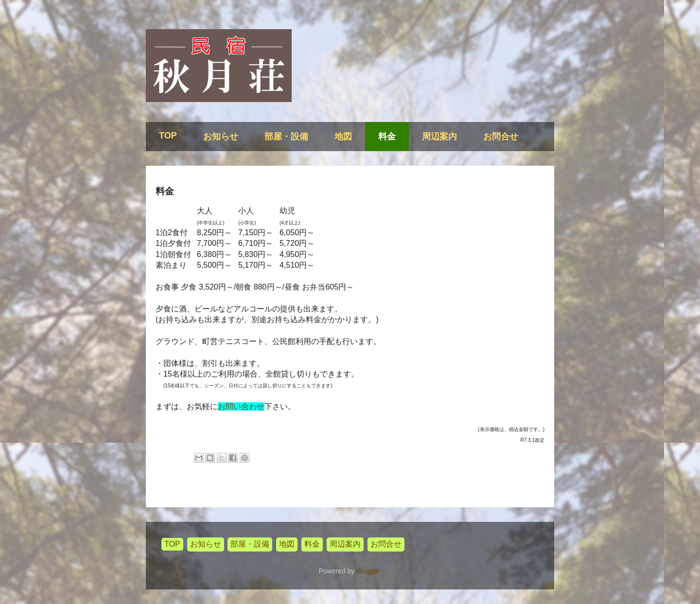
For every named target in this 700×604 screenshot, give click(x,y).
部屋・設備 (286, 137)
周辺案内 (439, 137)
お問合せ (501, 137)
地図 (343, 137)
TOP (168, 136)
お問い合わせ (241, 406)
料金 (387, 137)
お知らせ (221, 137)
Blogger (368, 571)
